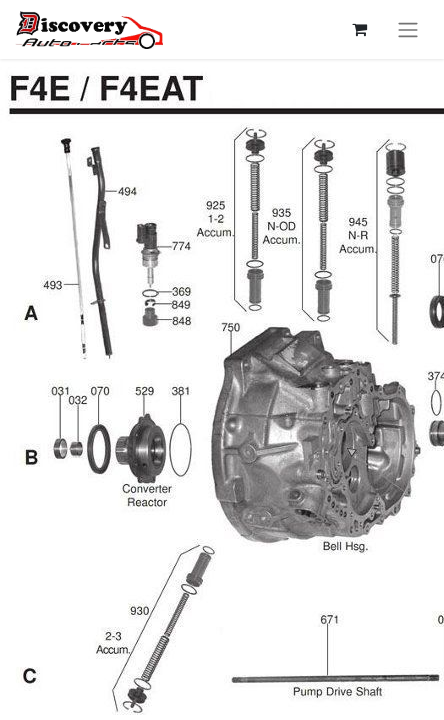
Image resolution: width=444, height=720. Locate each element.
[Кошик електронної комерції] (359, 29)
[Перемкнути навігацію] (408, 29)
